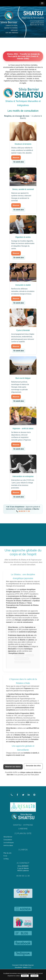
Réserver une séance (13, 766)
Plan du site (7, 852)
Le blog (6, 858)
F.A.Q (5, 855)
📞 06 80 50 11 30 (23, 511)
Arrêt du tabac (8, 845)
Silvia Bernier (8, 836)
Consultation (8, 839)
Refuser (25, 976)
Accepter (34, 976)
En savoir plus (19, 162)
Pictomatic (15, 965)
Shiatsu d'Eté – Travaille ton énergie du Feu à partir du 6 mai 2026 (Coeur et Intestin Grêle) (23, 56)
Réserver (16, 157)
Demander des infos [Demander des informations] (33, 765)
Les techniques (9, 842)
